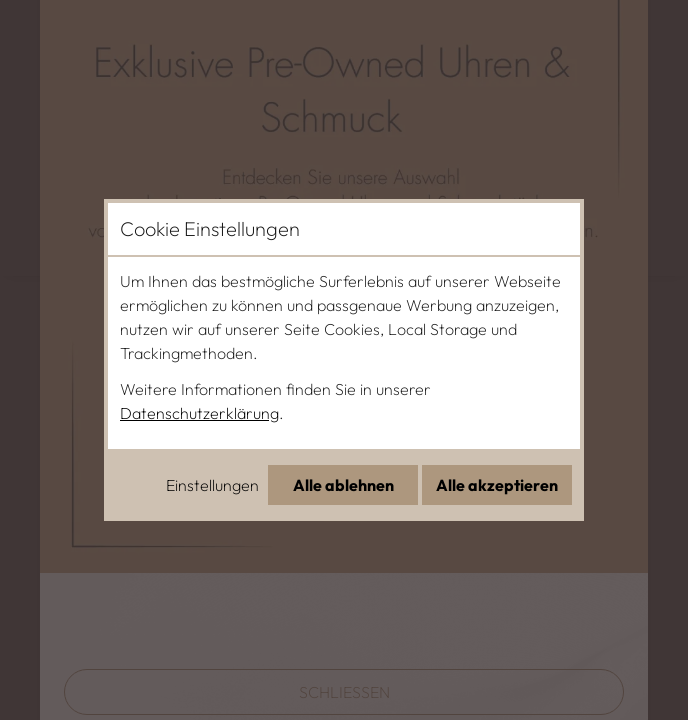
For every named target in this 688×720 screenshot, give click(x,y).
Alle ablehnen (343, 485)
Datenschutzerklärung (199, 413)
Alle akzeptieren (497, 485)
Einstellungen (212, 485)
